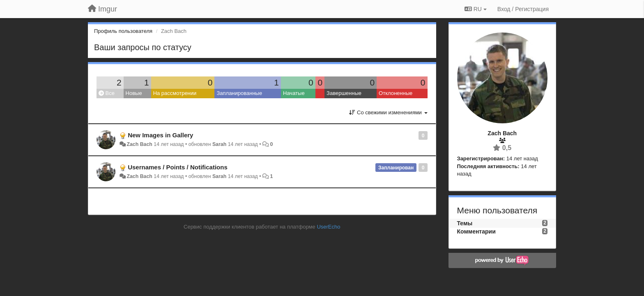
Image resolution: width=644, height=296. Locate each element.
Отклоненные (396, 93)
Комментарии (476, 231)
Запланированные (239, 93)
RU (476, 9)
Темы (465, 223)
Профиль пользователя (123, 31)
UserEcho (328, 227)
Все (107, 93)
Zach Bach (139, 144)
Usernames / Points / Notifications (178, 167)
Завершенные (344, 93)
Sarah (219, 144)
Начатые (294, 93)
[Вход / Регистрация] (523, 9)
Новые (134, 93)
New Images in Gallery (160, 135)
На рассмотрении (175, 93)
